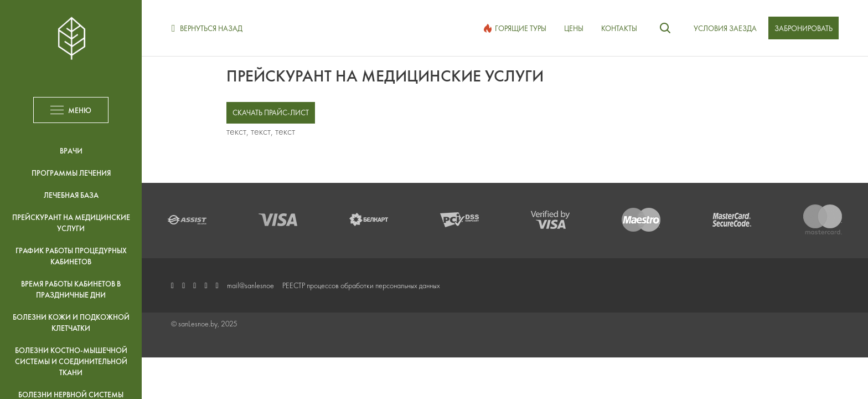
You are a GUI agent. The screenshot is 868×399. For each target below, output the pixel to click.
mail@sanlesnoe (250, 285)
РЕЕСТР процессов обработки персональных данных (361, 285)
